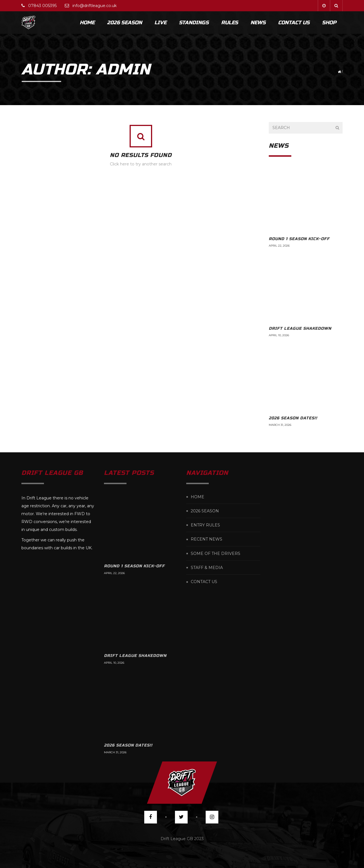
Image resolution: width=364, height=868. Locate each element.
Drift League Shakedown (300, 328)
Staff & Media (207, 568)
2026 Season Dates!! (293, 418)
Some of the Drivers (216, 553)
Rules (230, 23)
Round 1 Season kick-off (299, 239)
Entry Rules (205, 525)
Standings (194, 23)
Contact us (204, 582)
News (258, 23)
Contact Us (294, 23)
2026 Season (125, 23)
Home (87, 23)
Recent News (207, 539)
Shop (329, 23)
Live (160, 23)
